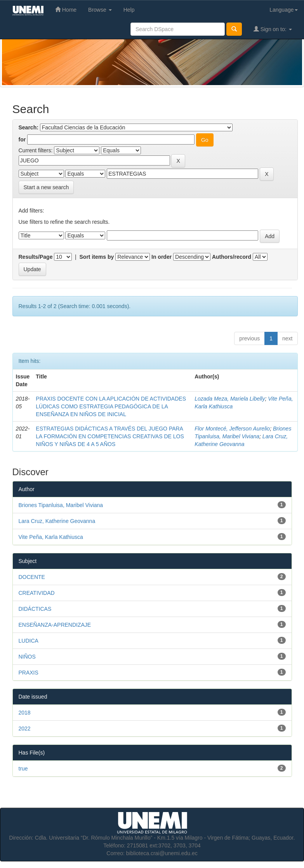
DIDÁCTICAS (35, 609)
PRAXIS (29, 673)
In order (162, 257)
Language (283, 10)
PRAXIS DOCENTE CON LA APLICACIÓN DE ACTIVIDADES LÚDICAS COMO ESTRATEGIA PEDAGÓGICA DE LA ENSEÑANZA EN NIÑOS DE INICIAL (111, 406)
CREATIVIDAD (37, 593)
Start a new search (46, 187)
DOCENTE (32, 577)
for (22, 139)
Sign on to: (273, 29)
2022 (25, 729)
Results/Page (36, 257)
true (23, 769)
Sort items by (97, 257)
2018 (25, 713)
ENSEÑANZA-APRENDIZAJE (55, 625)
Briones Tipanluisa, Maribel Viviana (61, 505)
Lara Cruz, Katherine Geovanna (57, 521)
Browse (100, 10)
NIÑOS (27, 657)
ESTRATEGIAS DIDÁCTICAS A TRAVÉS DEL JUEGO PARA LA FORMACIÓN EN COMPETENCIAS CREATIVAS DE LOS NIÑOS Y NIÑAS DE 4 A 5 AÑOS (110, 436)
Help (129, 10)
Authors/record (232, 257)
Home (66, 10)
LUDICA (29, 641)
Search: (29, 127)
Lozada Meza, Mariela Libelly (230, 399)
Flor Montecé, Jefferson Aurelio (232, 429)
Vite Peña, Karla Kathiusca (51, 537)
